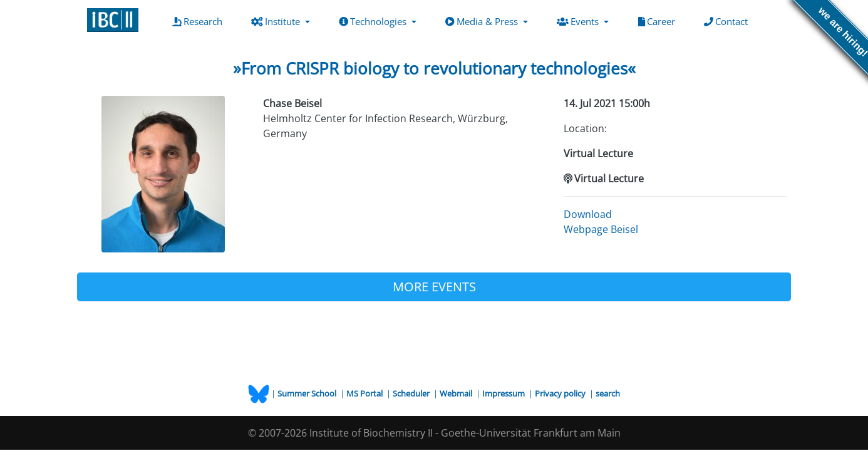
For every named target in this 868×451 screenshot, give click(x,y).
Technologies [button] (374, 21)
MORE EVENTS (434, 287)
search (608, 393)
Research (200, 21)
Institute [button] (277, 21)
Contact (728, 21)
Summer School (308, 393)
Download (588, 214)
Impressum (504, 393)
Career (659, 21)
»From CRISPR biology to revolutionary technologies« (434, 68)
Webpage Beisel (601, 229)
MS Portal (365, 393)
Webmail (457, 393)
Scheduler (412, 393)
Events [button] (579, 21)
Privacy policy (561, 393)
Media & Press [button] (483, 21)
